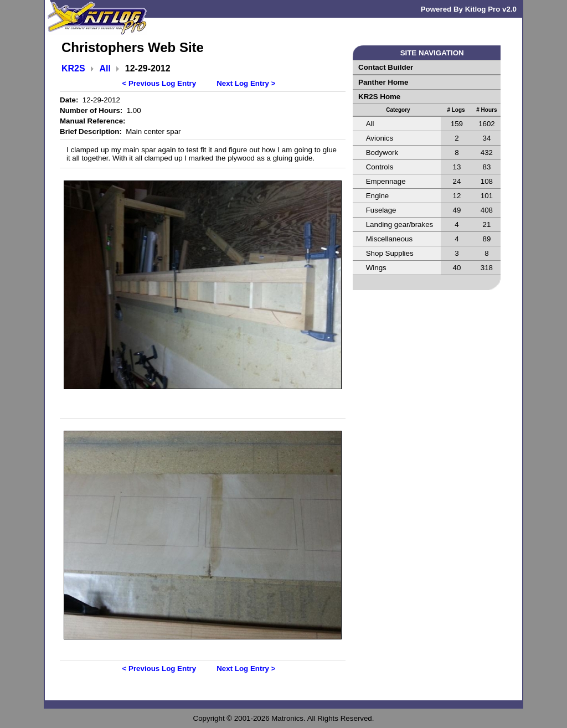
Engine (378, 196)
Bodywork (382, 153)
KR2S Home (379, 97)
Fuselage (381, 210)
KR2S (73, 68)
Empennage (386, 181)
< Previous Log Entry (159, 83)
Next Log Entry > (246, 83)
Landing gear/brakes (400, 224)
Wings (376, 268)
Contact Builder (386, 67)
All (105, 68)
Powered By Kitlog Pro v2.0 (469, 9)
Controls (380, 167)
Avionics (380, 138)
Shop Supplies (390, 253)
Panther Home (383, 82)
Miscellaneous (389, 239)
